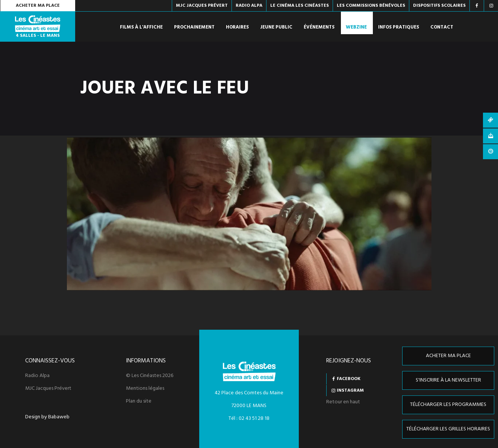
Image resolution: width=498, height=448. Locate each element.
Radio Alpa (37, 376)
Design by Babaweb (47, 417)
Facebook (349, 379)
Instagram (350, 391)
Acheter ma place (38, 6)
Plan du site (139, 401)
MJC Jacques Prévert (48, 389)
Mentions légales (145, 389)
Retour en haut (343, 402)
